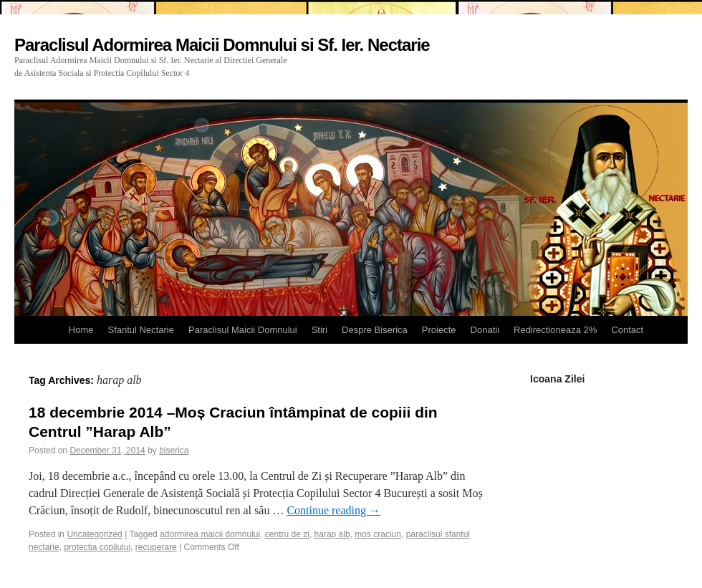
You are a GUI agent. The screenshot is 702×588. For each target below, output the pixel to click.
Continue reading (333, 510)
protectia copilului (97, 547)
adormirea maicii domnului (210, 534)
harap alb (332, 534)
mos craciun (378, 534)
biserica (174, 450)
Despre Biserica (375, 330)
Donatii (485, 330)
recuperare (156, 547)
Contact (627, 330)
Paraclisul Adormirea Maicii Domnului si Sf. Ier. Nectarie (222, 45)
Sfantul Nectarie (141, 330)
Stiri (319, 330)
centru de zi (287, 534)
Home (81, 330)
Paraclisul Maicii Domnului (243, 330)
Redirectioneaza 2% (555, 330)
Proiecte (439, 330)
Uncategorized (94, 534)
